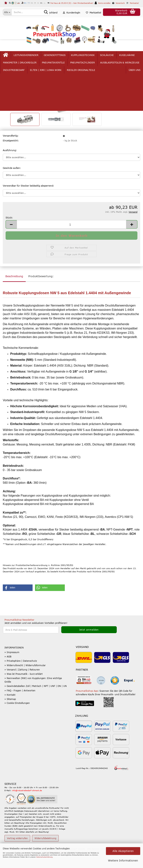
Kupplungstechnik (90, 62)
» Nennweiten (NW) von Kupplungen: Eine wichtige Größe (33, 694)
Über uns (127, 62)
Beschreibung (14, 290)
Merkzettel (93, 19)
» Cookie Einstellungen (17, 717)
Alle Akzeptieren (123, 851)
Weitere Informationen (123, 860)
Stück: (9, 232)
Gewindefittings (62, 62)
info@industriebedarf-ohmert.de (27, 805)
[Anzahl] (71, 239)
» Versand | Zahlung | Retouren (22, 684)
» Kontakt (10, 709)
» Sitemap (10, 713)
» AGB (8, 671)
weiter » (35, 81)
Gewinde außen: (12, 182)
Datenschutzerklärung (44, 857)
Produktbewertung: (41, 290)
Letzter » (48, 81)
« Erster (9, 81)
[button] (49, 20)
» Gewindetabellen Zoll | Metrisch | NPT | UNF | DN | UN (36, 700)
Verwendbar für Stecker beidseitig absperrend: (28, 200)
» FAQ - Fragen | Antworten (20, 705)
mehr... (112, 62)
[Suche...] (7, 12)
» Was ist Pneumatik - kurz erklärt (24, 688)
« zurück (22, 81)
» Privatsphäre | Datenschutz (21, 675)
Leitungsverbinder (33, 62)
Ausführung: (10, 165)
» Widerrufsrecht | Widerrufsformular (25, 679)
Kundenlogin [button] (72, 19)
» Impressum (12, 666)
